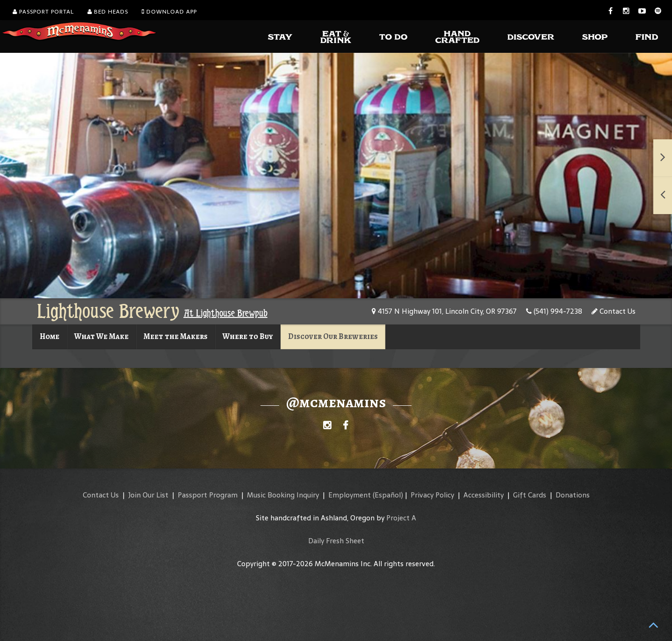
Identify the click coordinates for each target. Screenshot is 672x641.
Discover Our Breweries (333, 336)
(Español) (388, 495)
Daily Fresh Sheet (336, 541)
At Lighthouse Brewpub (226, 313)
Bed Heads (108, 12)
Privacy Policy (432, 495)
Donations (573, 495)
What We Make (101, 336)
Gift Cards (530, 495)
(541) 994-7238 (554, 311)
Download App (169, 12)
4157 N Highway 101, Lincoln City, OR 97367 (444, 311)
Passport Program (208, 495)
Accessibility (484, 495)
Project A (401, 518)
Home (50, 336)
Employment (350, 495)
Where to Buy (248, 336)
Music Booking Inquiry (283, 495)
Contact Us (614, 311)
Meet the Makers (176, 336)
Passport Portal (43, 12)
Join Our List (148, 495)
